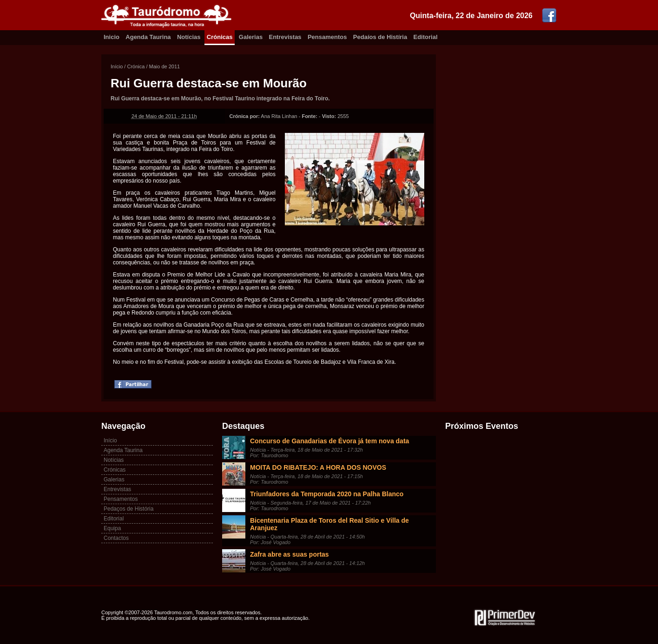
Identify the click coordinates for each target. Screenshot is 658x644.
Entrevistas (285, 37)
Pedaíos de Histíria (380, 37)
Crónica (136, 66)
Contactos (116, 538)
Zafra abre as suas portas (290, 554)
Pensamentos (327, 37)
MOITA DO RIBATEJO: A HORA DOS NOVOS (318, 467)
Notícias (189, 37)
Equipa (112, 528)
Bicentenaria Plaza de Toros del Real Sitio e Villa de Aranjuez (329, 524)
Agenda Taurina (148, 37)
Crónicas (220, 37)
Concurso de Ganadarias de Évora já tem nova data (329, 441)
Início (117, 66)
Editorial (426, 37)
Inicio (112, 37)
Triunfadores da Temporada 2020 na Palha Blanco (327, 494)
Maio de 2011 (165, 66)
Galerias (251, 37)
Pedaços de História (128, 509)
